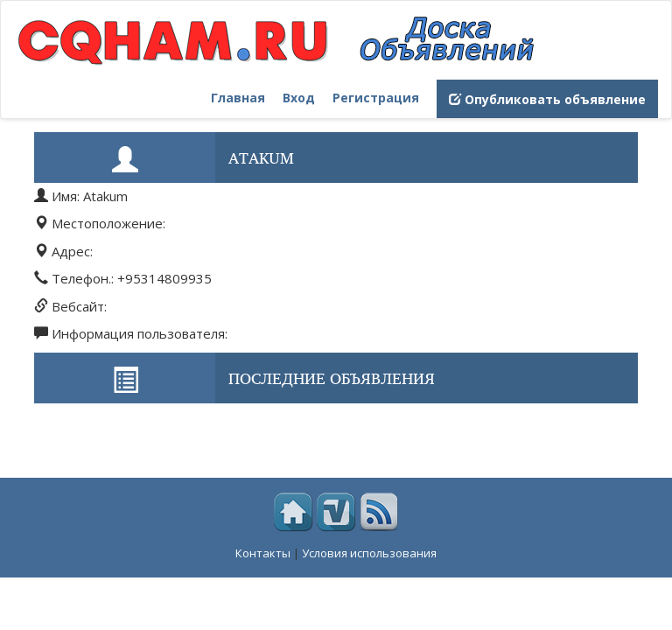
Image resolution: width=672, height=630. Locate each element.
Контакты (263, 553)
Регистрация (376, 98)
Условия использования (369, 553)
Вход (299, 98)
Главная (238, 98)
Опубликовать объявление (547, 99)
